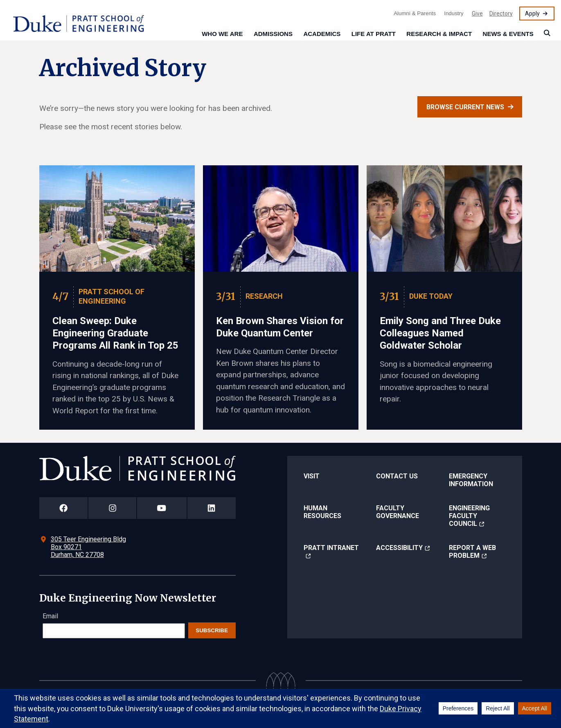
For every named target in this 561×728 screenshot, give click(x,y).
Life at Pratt (374, 34)
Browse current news (465, 107)
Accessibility (399, 548)
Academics (322, 34)
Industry (454, 13)
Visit (312, 476)
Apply (532, 14)
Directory (501, 14)
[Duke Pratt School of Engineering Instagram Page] (112, 508)
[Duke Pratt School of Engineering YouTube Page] (162, 508)
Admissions (273, 34)
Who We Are (222, 34)
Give (477, 14)
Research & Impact (439, 34)
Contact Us (397, 476)
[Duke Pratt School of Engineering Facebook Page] (64, 508)
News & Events (508, 34)
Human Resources (322, 512)
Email (50, 616)
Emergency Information (471, 480)
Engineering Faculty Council (469, 516)
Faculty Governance (398, 512)
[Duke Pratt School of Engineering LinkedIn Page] (212, 508)
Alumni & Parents (415, 13)
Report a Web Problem (472, 552)
